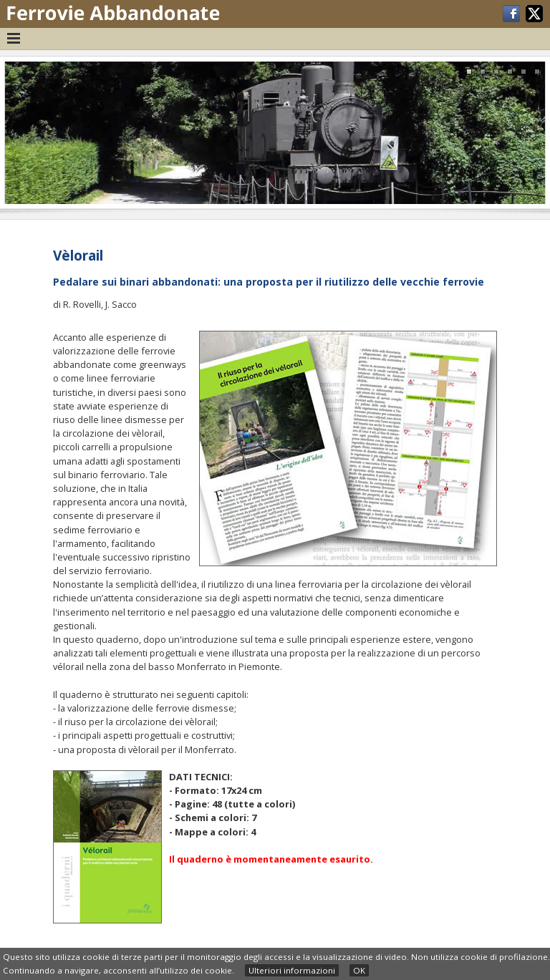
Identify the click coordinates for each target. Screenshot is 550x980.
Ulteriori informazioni (292, 970)
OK (359, 970)
